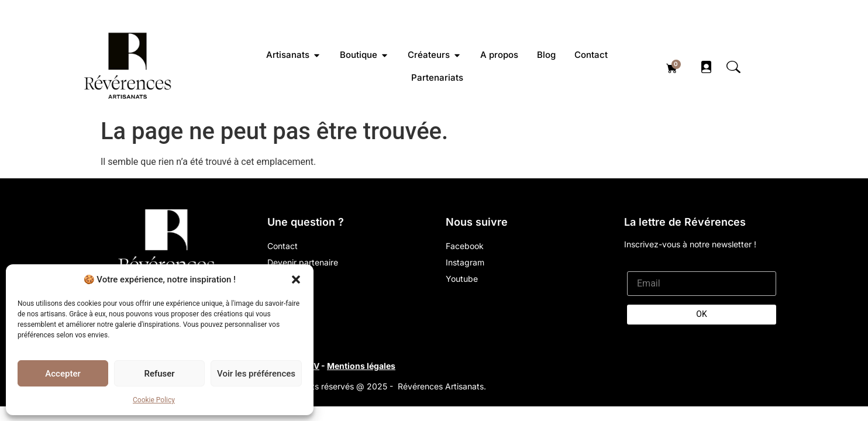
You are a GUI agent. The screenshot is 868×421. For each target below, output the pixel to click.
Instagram (465, 262)
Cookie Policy (154, 400)
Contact (283, 246)
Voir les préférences (256, 374)
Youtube (462, 279)
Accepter (63, 374)
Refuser (159, 374)
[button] (296, 279)
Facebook (465, 246)
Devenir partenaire (303, 262)
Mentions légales (361, 366)
